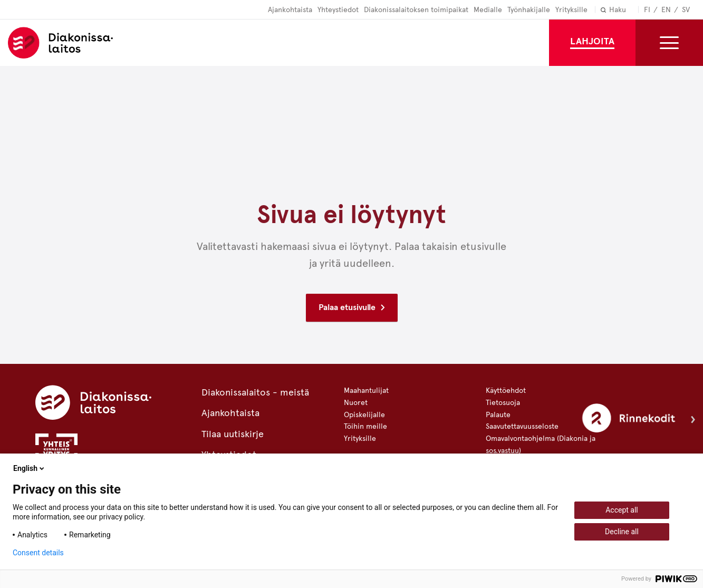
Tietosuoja (503, 403)
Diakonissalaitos (66, 43)
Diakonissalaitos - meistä (255, 392)
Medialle (488, 10)
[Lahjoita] (592, 43)
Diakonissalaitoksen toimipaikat (416, 10)
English (30, 468)
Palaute (498, 415)
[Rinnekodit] (638, 420)
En (666, 10)
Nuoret (356, 403)
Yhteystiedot (338, 10)
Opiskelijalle (364, 415)
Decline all (622, 532)
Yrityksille (571, 10)
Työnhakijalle (529, 10)
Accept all (622, 510)
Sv (686, 10)
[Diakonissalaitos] (93, 402)
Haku (618, 10)
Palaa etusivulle (347, 307)
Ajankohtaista (290, 10)
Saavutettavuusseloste (522, 426)
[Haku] (631, 10)
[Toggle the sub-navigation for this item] (669, 43)
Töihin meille (365, 426)
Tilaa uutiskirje (233, 434)
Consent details (38, 553)
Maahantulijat (366, 391)
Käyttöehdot (506, 391)
